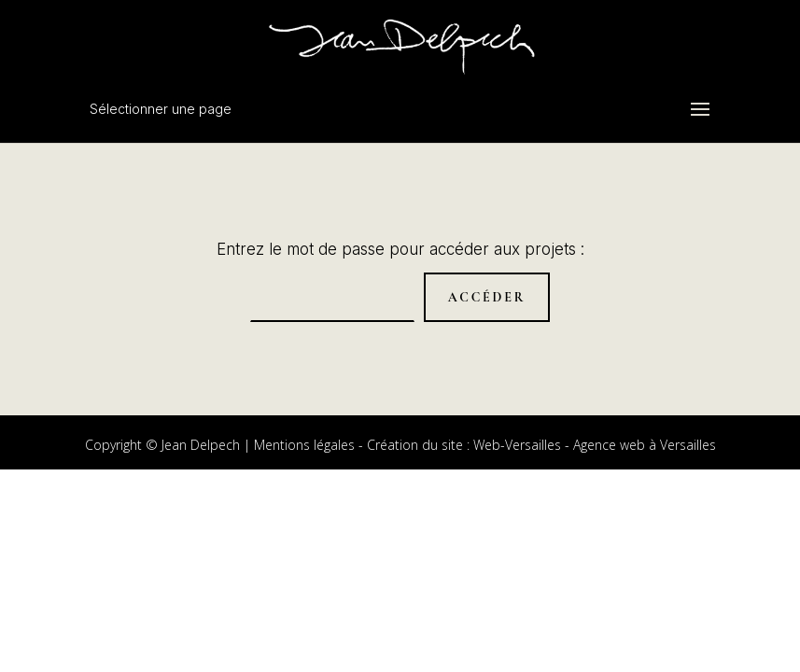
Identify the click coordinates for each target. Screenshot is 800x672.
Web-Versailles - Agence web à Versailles (595, 445)
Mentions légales (304, 445)
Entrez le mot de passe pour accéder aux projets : (400, 249)
